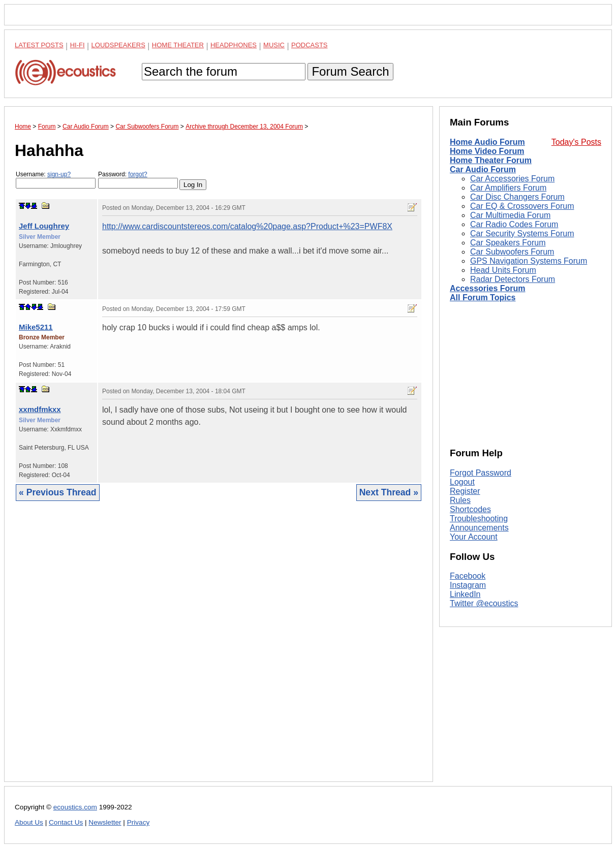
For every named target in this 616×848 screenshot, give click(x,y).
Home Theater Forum (491, 160)
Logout (462, 482)
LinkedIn (465, 594)
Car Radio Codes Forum (514, 224)
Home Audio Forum (487, 142)
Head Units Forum (503, 270)
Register (465, 491)
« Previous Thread (58, 492)
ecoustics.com (75, 807)
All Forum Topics (483, 297)
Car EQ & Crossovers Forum (522, 206)
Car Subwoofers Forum (512, 252)
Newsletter (105, 822)
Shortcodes (470, 509)
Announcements (479, 528)
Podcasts (310, 45)
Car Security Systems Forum (522, 233)
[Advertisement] (219, 649)
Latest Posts (39, 45)
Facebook (468, 576)
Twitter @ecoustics (484, 603)
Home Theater (178, 45)
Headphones (234, 45)
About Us (29, 822)
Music (274, 45)
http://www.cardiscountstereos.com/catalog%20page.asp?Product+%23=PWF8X (247, 226)
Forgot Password (481, 473)
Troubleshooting (479, 519)
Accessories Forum (488, 288)
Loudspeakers (118, 45)
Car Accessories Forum (512, 179)
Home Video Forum (487, 151)
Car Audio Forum (483, 169)
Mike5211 (36, 327)
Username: (56, 180)
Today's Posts (576, 142)
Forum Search (350, 71)
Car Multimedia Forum (510, 215)
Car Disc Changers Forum (517, 197)
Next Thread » (389, 492)
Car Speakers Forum (508, 243)
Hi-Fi (78, 45)
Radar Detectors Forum (513, 279)
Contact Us (66, 822)
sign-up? (59, 174)
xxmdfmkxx (40, 409)
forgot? (137, 174)
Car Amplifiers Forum (508, 188)
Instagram (468, 585)
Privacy (138, 822)
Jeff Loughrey (44, 226)
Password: (138, 180)
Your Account (474, 537)
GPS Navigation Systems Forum (529, 261)
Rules (460, 500)
